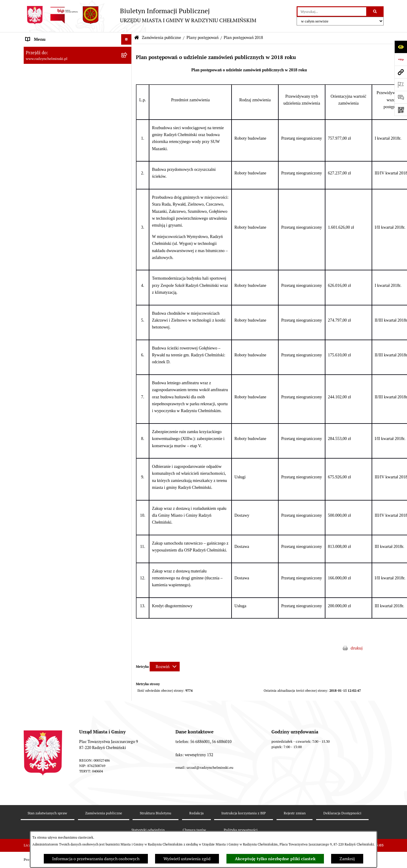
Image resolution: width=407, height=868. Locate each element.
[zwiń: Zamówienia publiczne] (127, 144)
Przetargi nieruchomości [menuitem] (48, 360)
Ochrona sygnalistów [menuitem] (45, 134)
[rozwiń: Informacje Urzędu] (127, 113)
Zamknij (347, 859)
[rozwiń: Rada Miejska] (127, 81)
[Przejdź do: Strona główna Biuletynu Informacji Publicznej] (137, 38)
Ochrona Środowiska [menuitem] (45, 465)
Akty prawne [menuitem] (37, 412)
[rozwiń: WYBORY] (127, 71)
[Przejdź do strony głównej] (140, 15)
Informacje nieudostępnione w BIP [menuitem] (58, 496)
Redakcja (196, 813)
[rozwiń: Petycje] (127, 123)
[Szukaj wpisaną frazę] (375, 12)
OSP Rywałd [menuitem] (37, 538)
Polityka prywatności (241, 830)
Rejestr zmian (295, 813)
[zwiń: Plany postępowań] (127, 173)
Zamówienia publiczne (162, 38)
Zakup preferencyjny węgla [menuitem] (51, 444)
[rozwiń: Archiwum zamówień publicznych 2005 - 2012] (127, 345)
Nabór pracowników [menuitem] (44, 370)
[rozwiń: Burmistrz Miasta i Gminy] (127, 92)
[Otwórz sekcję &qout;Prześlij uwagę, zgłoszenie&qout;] (401, 97)
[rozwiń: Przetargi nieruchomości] (127, 360)
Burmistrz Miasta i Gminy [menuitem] (49, 92)
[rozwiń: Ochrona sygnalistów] (127, 134)
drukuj (357, 648)
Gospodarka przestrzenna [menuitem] (49, 454)
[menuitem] (78, 71)
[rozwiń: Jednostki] (127, 391)
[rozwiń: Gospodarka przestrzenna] (127, 454)
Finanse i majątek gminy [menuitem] (48, 381)
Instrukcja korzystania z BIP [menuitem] (51, 517)
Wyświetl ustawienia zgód (187, 859)
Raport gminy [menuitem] (38, 60)
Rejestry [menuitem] (33, 475)
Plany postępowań (203, 38)
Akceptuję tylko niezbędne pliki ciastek (275, 859)
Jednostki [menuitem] (34, 391)
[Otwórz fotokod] (401, 110)
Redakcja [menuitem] (34, 507)
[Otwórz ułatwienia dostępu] (401, 47)
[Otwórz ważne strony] (401, 85)
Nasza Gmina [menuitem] (38, 50)
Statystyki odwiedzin (148, 830)
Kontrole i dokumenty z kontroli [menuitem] (55, 486)
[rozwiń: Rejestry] (127, 475)
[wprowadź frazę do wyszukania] (332, 12)
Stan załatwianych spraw (47, 813)
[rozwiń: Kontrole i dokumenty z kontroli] (127, 486)
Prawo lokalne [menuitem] (39, 402)
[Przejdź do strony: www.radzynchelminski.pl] (401, 72)
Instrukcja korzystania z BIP (244, 813)
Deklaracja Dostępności (342, 813)
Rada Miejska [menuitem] (38, 81)
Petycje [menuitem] (33, 123)
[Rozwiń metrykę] (165, 667)
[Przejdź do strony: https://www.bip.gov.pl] (401, 59)
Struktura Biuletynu (156, 813)
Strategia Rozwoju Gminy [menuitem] (49, 423)
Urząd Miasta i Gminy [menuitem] (45, 102)
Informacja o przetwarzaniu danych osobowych (96, 859)
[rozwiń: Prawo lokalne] (127, 402)
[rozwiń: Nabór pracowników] (127, 370)
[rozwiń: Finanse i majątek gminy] (127, 381)
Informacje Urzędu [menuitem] (43, 113)
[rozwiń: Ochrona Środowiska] (127, 465)
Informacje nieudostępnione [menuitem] (52, 528)
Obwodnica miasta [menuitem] (43, 433)
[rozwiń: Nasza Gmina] (127, 50)
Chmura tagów (194, 830)
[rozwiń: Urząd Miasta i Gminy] (127, 102)
